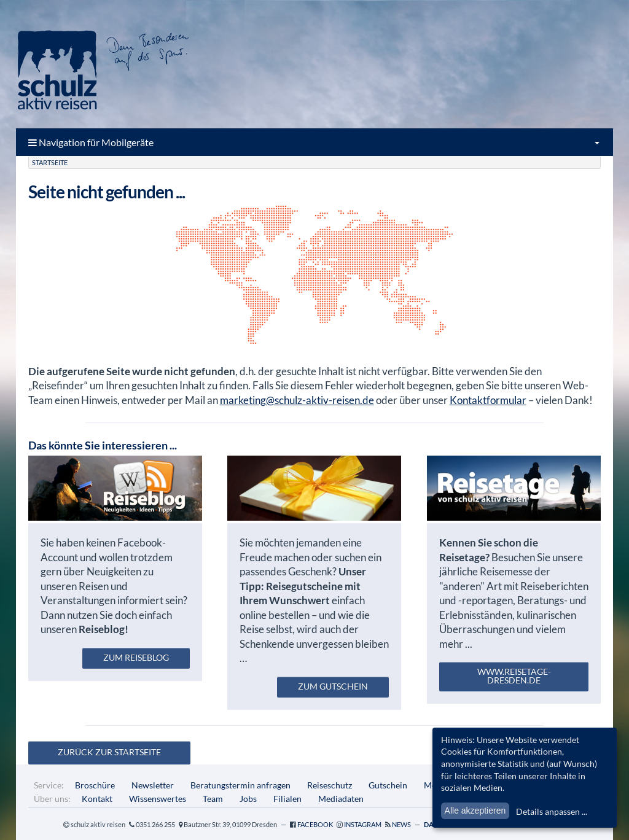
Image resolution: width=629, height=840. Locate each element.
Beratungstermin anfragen (240, 785)
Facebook (315, 824)
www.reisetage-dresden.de (514, 676)
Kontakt (97, 799)
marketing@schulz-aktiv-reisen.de (297, 400)
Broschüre (95, 785)
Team (213, 799)
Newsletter (153, 785)
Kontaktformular (488, 400)
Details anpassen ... (552, 811)
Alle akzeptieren (475, 811)
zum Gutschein (333, 686)
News (401, 824)
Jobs (248, 799)
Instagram (363, 824)
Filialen (287, 799)
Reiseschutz (330, 785)
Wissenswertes (158, 799)
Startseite (50, 162)
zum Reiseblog (136, 657)
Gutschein (388, 785)
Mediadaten (341, 799)
